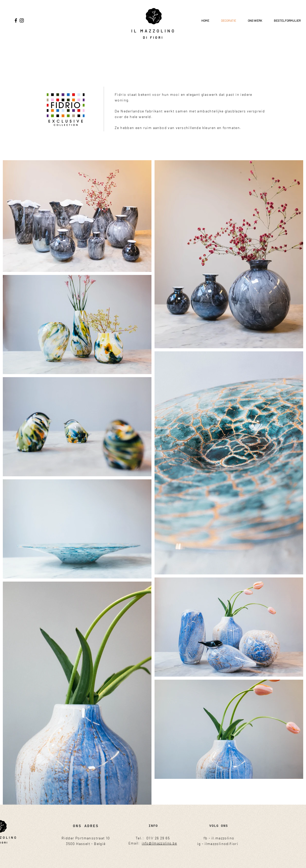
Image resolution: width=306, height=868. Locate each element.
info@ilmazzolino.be (159, 843)
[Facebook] (16, 20)
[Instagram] (22, 20)
